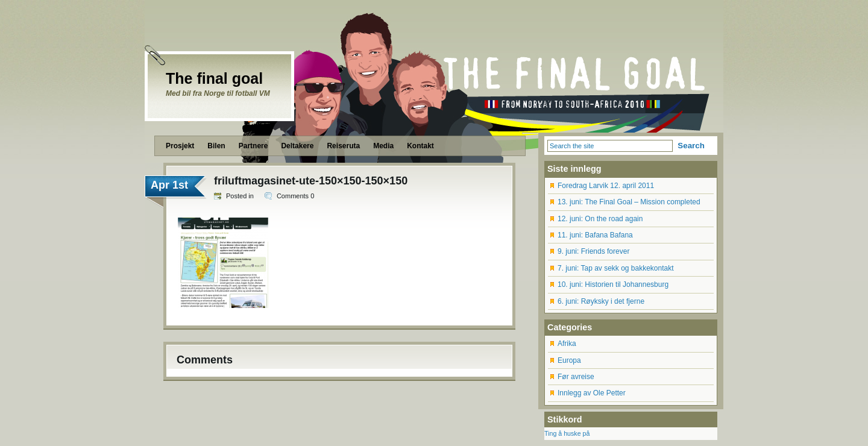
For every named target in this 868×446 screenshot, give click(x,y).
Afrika (567, 344)
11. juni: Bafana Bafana (595, 235)
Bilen (216, 146)
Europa (569, 360)
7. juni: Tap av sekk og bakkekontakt (616, 268)
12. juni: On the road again (600, 219)
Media (383, 146)
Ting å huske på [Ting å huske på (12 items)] (567, 433)
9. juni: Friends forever (593, 251)
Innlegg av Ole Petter (592, 393)
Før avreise (576, 377)
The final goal (214, 78)
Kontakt (420, 146)
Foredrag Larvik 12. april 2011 (606, 186)
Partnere (253, 146)
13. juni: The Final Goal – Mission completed (629, 202)
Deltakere (297, 146)
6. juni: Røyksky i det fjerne (601, 301)
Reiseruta (343, 146)
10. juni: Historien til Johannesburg (613, 284)
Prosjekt (180, 146)
